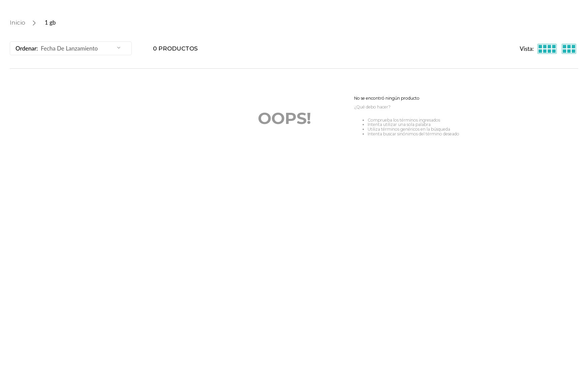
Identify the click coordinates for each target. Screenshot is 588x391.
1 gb (50, 22)
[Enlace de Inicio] (18, 23)
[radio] (547, 49)
